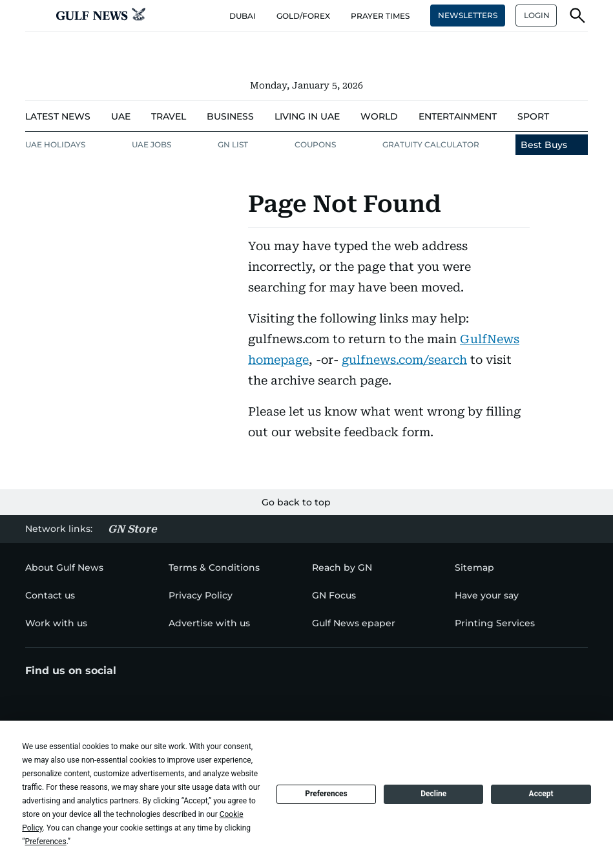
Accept (541, 794)
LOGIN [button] (537, 15)
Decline (433, 794)
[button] (36, 16)
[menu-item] (58, 117)
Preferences (326, 794)
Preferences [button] (46, 842)
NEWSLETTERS (468, 15)
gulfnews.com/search (404, 360)
